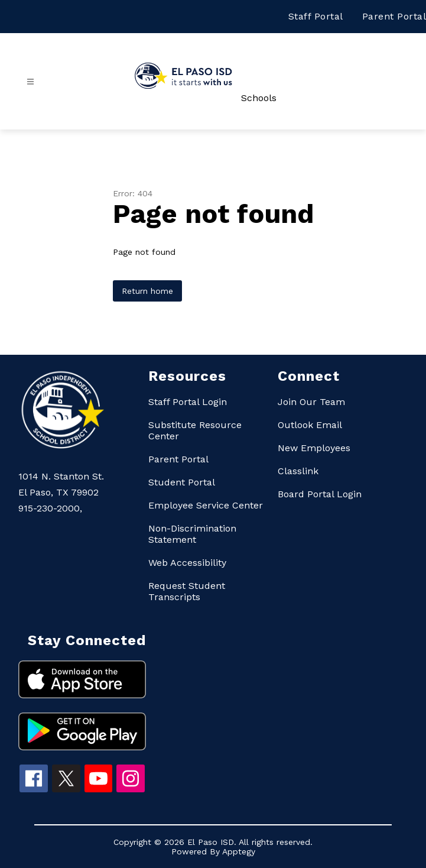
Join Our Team (311, 402)
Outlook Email (310, 425)
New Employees (314, 448)
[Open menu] (30, 82)
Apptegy (239, 851)
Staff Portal (316, 16)
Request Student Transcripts (187, 591)
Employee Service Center (206, 505)
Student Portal (182, 482)
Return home (147, 291)
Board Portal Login (320, 494)
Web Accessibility (187, 563)
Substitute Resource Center (195, 430)
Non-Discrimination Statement (192, 534)
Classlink (298, 471)
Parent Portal (394, 16)
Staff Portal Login (188, 402)
